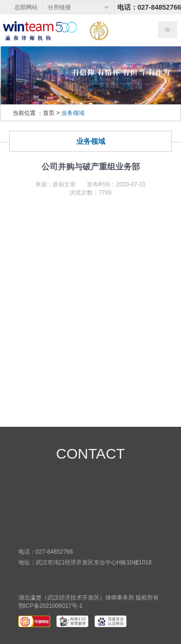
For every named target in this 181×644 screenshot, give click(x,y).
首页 (49, 113)
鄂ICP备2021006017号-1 (50, 606)
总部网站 (26, 7)
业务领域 (73, 113)
